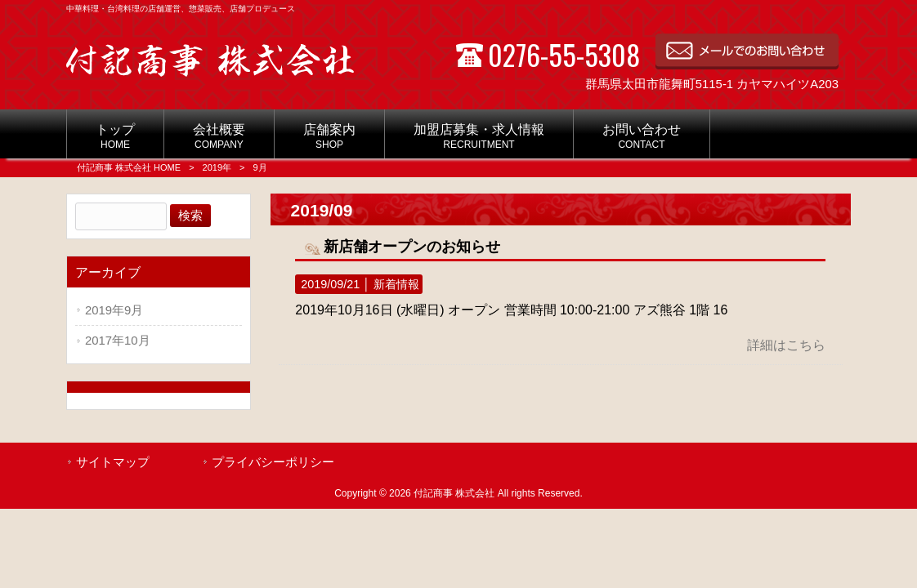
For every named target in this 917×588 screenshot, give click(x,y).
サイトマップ (113, 462)
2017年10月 (118, 341)
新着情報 (396, 284)
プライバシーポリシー (273, 462)
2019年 (217, 167)
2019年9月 (114, 310)
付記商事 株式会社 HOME (129, 167)
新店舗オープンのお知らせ (412, 247)
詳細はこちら (786, 345)
